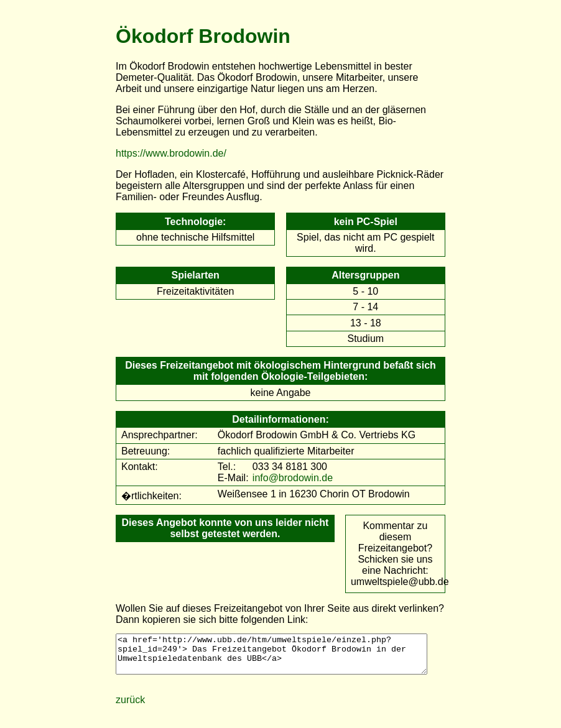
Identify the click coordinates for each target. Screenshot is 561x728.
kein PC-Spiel (366, 222)
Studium (365, 339)
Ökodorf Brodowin (203, 36)
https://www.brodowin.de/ (171, 153)
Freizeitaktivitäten (196, 291)
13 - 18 (366, 323)
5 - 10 (365, 291)
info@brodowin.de (293, 478)
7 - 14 (365, 307)
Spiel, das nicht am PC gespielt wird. (365, 243)
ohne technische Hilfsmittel (195, 237)
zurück (130, 707)
